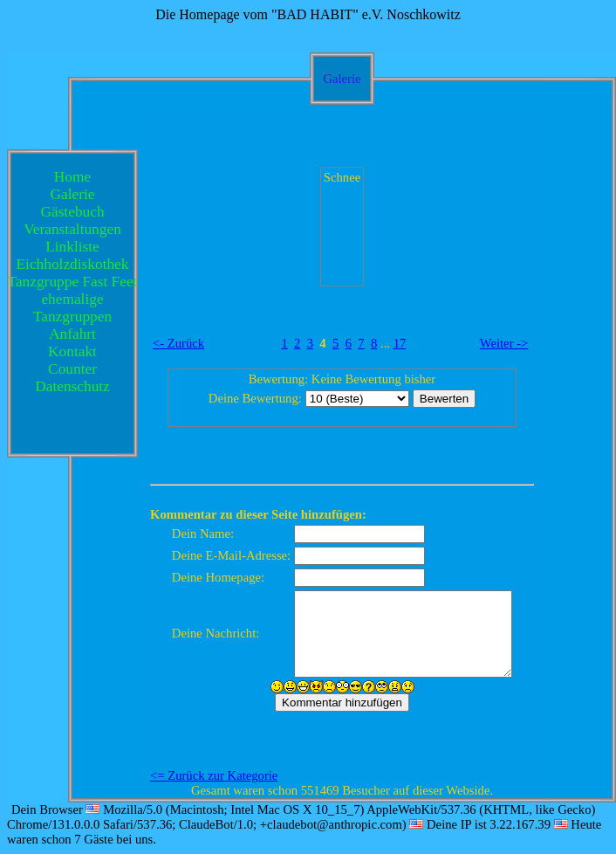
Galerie (73, 194)
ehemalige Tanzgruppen (72, 308)
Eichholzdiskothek (73, 264)
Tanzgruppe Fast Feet (73, 282)
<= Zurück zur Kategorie (214, 775)
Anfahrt (72, 334)
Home (72, 177)
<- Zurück (178, 343)
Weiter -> (504, 343)
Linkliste (72, 247)
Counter (72, 369)
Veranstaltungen (72, 229)
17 (400, 343)
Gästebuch (72, 212)
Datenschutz (72, 386)
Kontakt (72, 351)
